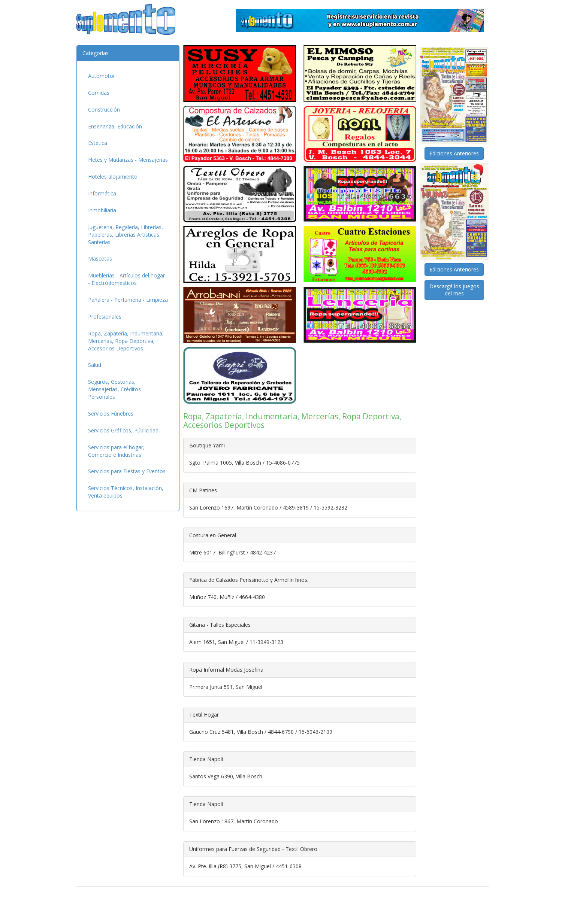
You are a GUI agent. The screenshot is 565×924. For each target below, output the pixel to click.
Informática (102, 193)
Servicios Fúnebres (111, 414)
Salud (95, 365)
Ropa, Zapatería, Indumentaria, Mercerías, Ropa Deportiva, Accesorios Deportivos (126, 341)
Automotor (102, 76)
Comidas (99, 93)
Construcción (104, 110)
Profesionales (105, 317)
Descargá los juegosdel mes (454, 290)
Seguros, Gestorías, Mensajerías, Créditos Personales (114, 389)
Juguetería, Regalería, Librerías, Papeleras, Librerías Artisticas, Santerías (126, 235)
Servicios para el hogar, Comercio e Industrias (116, 451)
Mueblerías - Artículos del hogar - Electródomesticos (126, 279)
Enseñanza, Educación (115, 126)
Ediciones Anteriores (454, 153)
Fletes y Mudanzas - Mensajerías (128, 160)
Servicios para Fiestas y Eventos (127, 471)
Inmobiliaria (102, 210)
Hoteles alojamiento (113, 177)
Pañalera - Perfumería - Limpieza (128, 300)
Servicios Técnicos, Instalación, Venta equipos (126, 492)
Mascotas (100, 259)
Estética (98, 143)
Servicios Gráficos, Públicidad (123, 430)
